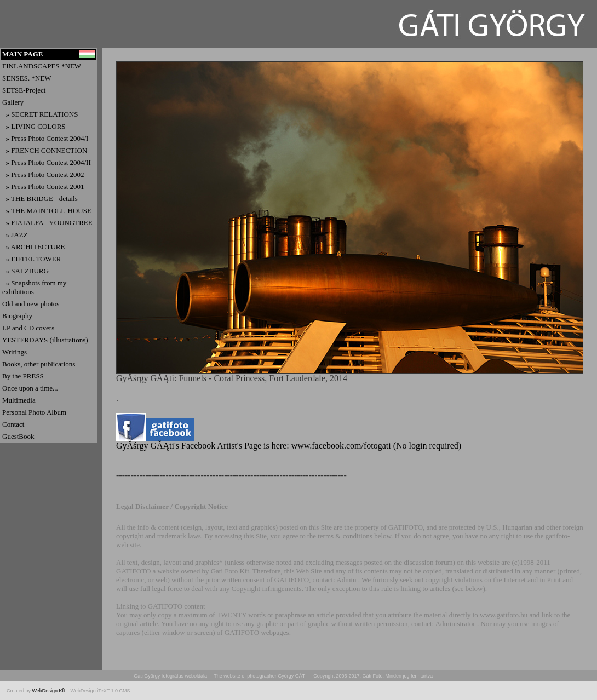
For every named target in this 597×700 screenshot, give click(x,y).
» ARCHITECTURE (33, 247)
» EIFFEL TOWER (31, 259)
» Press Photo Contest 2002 (43, 174)
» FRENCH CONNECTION (45, 150)
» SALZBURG (25, 271)
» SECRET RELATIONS (40, 114)
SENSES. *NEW (27, 78)
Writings (15, 352)
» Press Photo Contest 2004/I (45, 138)
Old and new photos (31, 304)
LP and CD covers (28, 328)
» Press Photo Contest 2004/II (47, 162)
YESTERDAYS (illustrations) (45, 340)
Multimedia (19, 400)
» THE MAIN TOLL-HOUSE (47, 211)
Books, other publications (39, 364)
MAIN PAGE (23, 54)
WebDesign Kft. (50, 691)
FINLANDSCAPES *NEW (42, 66)
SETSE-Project (24, 90)
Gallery (13, 102)
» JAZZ (15, 235)
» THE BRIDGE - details (40, 199)
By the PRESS (23, 376)
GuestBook (18, 436)
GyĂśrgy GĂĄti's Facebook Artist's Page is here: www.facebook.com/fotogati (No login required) (289, 442)
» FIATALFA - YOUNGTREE (47, 223)
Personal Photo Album (34, 412)
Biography (17, 316)
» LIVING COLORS (34, 126)
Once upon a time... (30, 388)
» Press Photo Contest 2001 (43, 187)
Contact (13, 424)
